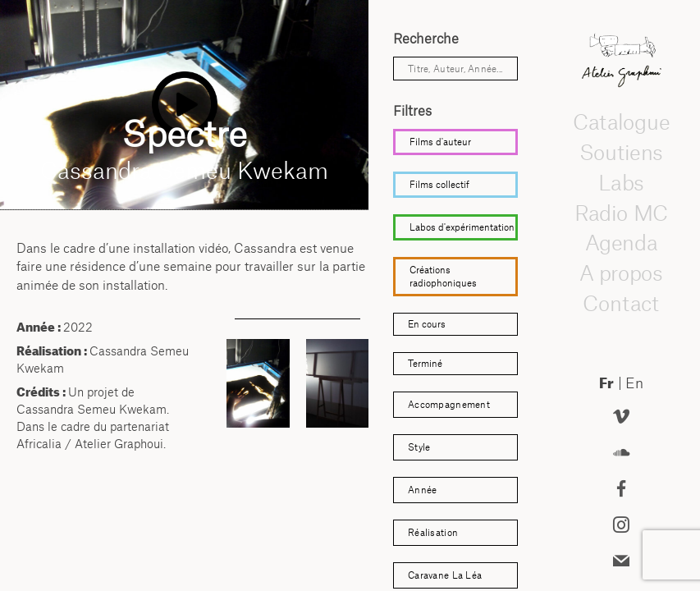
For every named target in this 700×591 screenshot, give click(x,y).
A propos (621, 273)
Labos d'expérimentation (462, 227)
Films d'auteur (440, 142)
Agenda (621, 243)
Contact (621, 304)
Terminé (425, 363)
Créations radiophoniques (443, 276)
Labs (621, 183)
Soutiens (621, 153)
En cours (427, 324)
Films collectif (439, 184)
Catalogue (621, 122)
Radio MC (622, 213)
